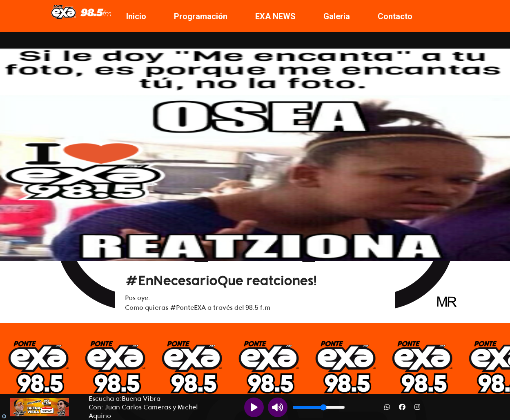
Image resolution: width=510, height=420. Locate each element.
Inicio (136, 16)
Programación (201, 16)
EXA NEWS (275, 16)
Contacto (395, 16)
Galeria (337, 16)
